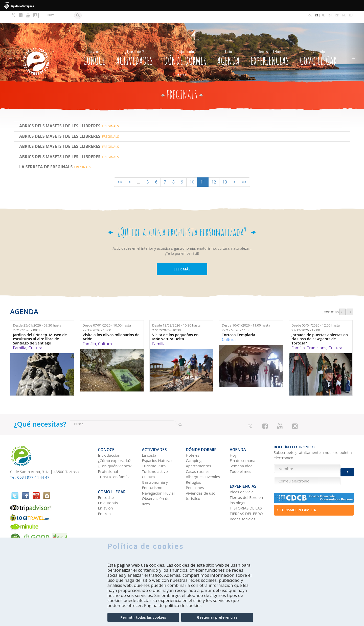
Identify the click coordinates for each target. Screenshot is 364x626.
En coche (106, 479)
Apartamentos (198, 451)
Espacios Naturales (158, 446)
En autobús (108, 485)
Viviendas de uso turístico (201, 481)
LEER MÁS (182, 257)
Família (20, 336)
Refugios (193, 467)
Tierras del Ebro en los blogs (246, 482)
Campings (195, 446)
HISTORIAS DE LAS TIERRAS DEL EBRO (246, 493)
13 (225, 170)
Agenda (228, 44)
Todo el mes (241, 456)
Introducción (109, 440)
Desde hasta (37, 316)
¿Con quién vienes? (115, 451)
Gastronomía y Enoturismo (155, 470)
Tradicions (317, 336)
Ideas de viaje (242, 474)
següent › (350, 300)
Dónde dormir (185, 44)
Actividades (134, 44)
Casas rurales (198, 456)
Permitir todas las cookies (143, 617)
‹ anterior (342, 300)
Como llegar (318, 44)
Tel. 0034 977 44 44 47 (30, 465)
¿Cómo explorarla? (114, 446)
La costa (149, 440)
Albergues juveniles (203, 462)
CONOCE (94, 44)
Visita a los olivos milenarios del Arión (112, 325)
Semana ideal (242, 451)
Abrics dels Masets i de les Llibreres (60, 114)
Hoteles (192, 440)
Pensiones (195, 473)
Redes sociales (243, 501)
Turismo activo (155, 456)
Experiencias (270, 44)
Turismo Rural (154, 451)
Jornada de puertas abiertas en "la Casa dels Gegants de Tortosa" (320, 327)
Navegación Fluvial (158, 478)
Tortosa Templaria (238, 323)
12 (214, 170)
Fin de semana (243, 446)
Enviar (347, 469)
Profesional (108, 456)
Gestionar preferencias (217, 617)
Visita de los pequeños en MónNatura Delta (175, 325)
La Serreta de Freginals (46, 155)
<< (120, 170)
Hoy (233, 440)
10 (192, 170)
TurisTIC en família (114, 462)
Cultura (35, 336)
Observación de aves (156, 486)
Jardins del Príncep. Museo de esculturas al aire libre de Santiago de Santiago (40, 327)
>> (244, 170)
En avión (106, 490)
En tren (105, 496)
